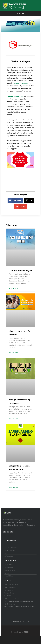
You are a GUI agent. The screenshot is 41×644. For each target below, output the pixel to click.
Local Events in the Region (20, 270)
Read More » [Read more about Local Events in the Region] (13, 288)
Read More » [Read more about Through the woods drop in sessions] (13, 419)
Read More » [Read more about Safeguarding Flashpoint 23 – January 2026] (13, 487)
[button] (15, 200)
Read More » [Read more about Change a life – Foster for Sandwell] (13, 353)
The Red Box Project (21, 83)
